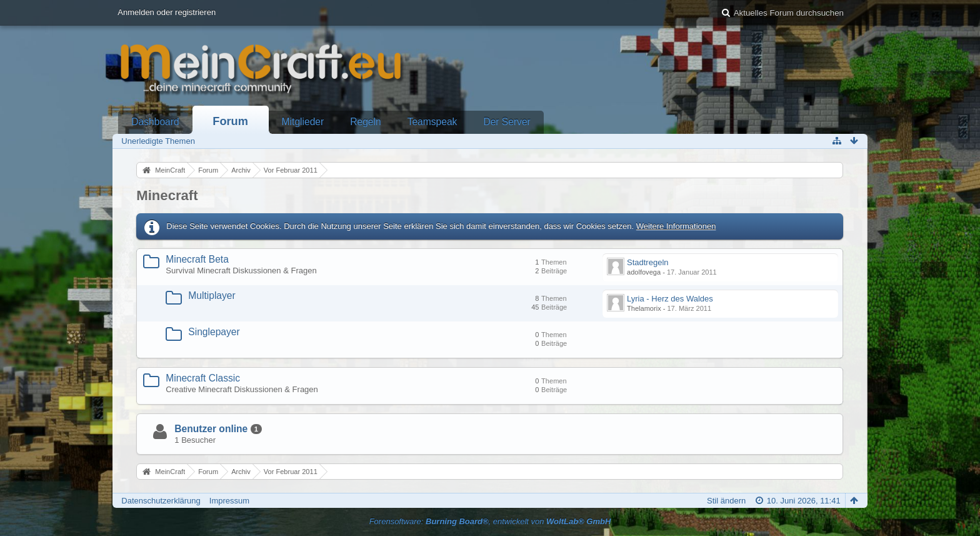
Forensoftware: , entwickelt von (490, 521)
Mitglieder (303, 122)
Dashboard (155, 122)
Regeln (365, 122)
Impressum (229, 501)
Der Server (507, 122)
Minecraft (167, 195)
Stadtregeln (648, 262)
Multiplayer (212, 296)
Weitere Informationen (676, 226)
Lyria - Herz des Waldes (670, 299)
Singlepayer (214, 332)
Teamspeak (432, 122)
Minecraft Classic (203, 378)
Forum (230, 121)
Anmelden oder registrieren (167, 12)
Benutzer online (211, 429)
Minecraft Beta (197, 259)
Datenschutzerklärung (161, 501)
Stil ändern (726, 501)
